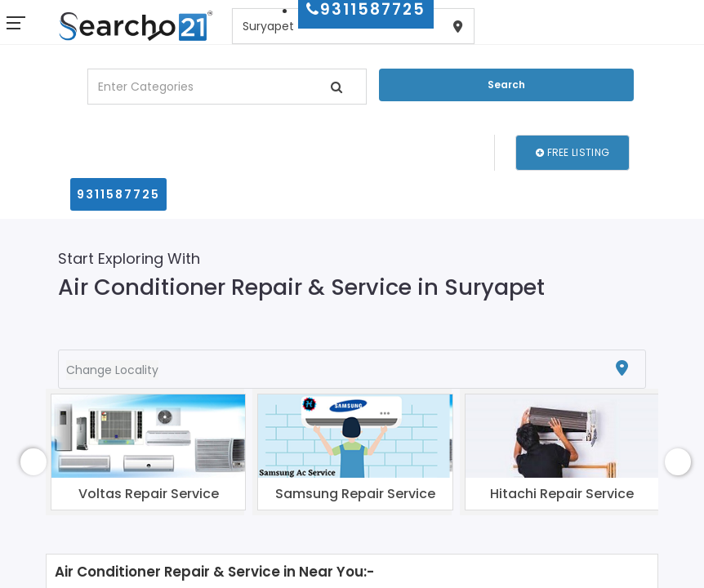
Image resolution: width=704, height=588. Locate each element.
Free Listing (573, 152)
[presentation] (33, 462)
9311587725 (118, 194)
